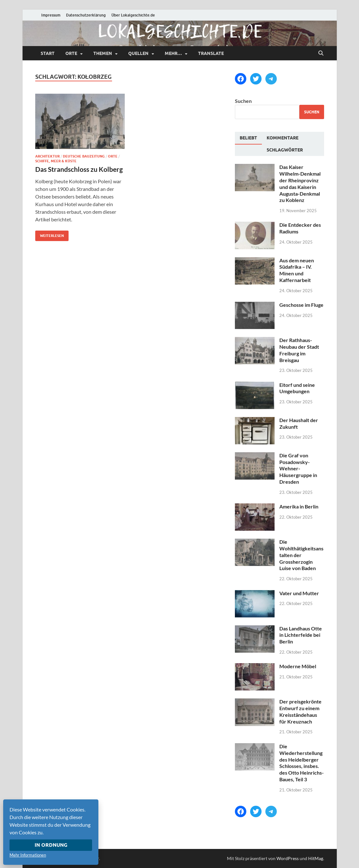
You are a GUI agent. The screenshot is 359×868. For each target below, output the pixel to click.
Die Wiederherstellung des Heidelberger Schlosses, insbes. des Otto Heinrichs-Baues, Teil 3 (302, 763)
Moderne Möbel (298, 666)
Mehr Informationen (28, 855)
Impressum (51, 15)
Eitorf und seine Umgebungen (297, 388)
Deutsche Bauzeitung (84, 156)
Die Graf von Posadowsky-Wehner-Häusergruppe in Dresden (298, 468)
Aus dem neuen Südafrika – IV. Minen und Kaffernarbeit (297, 270)
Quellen (138, 53)
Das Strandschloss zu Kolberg (79, 169)
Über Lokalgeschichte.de (133, 15)
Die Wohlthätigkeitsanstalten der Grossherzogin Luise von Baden (301, 555)
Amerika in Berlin (299, 506)
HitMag (316, 858)
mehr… (173, 53)
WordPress (288, 858)
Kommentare (283, 138)
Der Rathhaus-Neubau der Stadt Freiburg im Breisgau (299, 350)
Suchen (243, 101)
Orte (71, 53)
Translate (211, 53)
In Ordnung (51, 845)
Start (48, 53)
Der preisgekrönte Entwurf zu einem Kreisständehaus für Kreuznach (300, 711)
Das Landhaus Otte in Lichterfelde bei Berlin (301, 635)
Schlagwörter (285, 150)
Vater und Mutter (299, 593)
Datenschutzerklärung (86, 15)
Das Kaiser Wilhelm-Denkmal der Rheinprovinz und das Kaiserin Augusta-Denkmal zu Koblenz (300, 183)
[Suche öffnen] (321, 53)
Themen (103, 53)
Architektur (47, 156)
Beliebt (248, 138)
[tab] (248, 138)
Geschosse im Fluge (301, 305)
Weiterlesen (50, 234)
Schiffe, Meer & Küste (56, 161)
